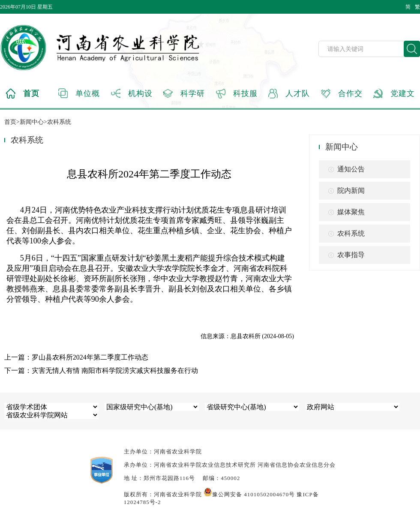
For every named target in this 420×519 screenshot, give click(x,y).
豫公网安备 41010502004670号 (249, 494)
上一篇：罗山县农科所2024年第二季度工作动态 (76, 357)
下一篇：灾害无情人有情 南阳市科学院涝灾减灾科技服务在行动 (101, 370)
